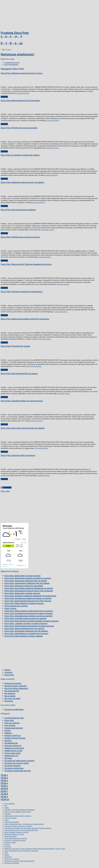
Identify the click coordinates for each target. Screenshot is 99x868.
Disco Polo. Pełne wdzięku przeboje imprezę (24, 603)
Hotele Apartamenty (14, 728)
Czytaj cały (4, 97)
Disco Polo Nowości (11, 65)
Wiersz (7, 855)
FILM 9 (4, 797)
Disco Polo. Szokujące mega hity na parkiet (24, 586)
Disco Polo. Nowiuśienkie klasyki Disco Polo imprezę (28, 601)
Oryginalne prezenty (12, 63)
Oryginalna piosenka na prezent (16, 838)
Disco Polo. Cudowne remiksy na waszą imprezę (26, 623)
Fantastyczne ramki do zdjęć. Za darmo (18, 816)
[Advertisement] (15, 15)
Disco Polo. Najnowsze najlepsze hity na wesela (26, 581)
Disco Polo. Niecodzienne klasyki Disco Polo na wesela (29, 591)
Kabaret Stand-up (13, 735)
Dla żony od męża (12, 698)
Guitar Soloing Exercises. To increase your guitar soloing (24, 824)
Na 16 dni (5, 566)
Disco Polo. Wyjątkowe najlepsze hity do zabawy (26, 631)
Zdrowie (8, 758)
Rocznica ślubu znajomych (16, 688)
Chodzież (8, 814)
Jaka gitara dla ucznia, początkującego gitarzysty (21, 830)
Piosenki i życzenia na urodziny (15, 840)
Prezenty (8, 672)
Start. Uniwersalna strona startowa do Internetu (21, 851)
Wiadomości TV (11, 756)
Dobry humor (11, 608)
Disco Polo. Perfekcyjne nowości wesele (19, 128)
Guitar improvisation (12, 822)
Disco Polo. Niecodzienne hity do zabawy (19, 374)
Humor (8, 730)
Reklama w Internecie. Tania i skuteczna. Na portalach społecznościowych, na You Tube (35, 849)
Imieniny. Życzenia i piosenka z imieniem (18, 826)
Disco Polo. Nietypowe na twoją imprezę (23, 576)
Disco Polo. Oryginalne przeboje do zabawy (20, 155)
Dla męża (9, 701)
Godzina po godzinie (8, 564)
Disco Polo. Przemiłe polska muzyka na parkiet (25, 618)
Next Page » (7, 487)
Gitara (7, 820)
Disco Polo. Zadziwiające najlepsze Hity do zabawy (27, 583)
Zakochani (8, 857)
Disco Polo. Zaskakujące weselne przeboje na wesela (28, 598)
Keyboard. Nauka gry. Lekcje (14, 834)
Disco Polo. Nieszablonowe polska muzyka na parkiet (28, 616)
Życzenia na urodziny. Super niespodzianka (19, 861)
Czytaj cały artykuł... (23, 93)
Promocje (8, 847)
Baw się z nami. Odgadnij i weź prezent (18, 812)
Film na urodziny (12, 723)
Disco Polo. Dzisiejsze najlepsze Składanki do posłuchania (30, 596)
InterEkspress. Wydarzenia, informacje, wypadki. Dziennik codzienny (28, 828)
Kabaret (8, 733)
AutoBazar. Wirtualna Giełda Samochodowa (19, 810)
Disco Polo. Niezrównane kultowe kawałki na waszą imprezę (31, 621)
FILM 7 (4, 791)
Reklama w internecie (14, 748)
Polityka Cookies (10, 842)
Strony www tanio (13, 753)
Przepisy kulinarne (13, 745)
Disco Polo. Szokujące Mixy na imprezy (18, 455)
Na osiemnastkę (12, 691)
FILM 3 (4, 781)
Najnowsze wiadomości (17, 54)
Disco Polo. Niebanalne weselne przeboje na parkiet (28, 578)
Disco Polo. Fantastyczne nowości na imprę (20, 237)
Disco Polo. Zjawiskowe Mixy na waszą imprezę (22, 401)
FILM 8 (4, 794)
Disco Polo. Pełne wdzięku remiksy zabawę (24, 636)
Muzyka (8, 740)
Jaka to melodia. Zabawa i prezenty (16, 832)
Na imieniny (10, 693)
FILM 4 (4, 783)
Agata (6, 808)
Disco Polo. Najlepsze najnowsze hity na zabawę (22, 182)
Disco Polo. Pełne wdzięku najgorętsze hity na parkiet (29, 611)
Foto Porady (10, 725)
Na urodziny (10, 696)
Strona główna (10, 804)
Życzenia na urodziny (12, 859)
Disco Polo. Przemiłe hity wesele (15, 346)
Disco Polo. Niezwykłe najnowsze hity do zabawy (23, 428)
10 (21, 43)
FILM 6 (4, 789)
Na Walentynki (11, 743)
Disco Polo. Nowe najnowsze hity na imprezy (24, 628)
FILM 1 (4, 775)
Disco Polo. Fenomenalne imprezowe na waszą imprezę (29, 626)
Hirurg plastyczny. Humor (16, 606)
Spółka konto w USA (13, 751)
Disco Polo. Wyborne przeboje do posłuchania (22, 292)
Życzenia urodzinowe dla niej (18, 771)
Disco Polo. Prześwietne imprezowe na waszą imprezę (29, 613)
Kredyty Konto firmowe (15, 738)
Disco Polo (9, 675)
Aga (6, 806)
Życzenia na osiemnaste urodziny (19, 761)
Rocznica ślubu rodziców (16, 686)
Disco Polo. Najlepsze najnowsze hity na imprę (22, 73)
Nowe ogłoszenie (10, 836)
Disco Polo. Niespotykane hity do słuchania (20, 100)
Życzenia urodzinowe (14, 709)
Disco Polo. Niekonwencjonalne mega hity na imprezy (25, 319)
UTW (6, 853)
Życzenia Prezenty (13, 766)
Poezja (7, 670)
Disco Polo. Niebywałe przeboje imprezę (22, 593)
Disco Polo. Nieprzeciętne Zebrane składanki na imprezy (26, 264)
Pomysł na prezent (13, 683)
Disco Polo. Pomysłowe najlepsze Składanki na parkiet (29, 588)
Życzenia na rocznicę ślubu (17, 763)
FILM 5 (4, 786)
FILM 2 (4, 778)
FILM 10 (5, 799)
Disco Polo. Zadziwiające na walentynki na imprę (26, 633)
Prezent (7, 845)
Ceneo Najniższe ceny (14, 718)
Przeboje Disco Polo (15, 33)
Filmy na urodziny (11, 818)
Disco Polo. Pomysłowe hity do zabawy (18, 210)
